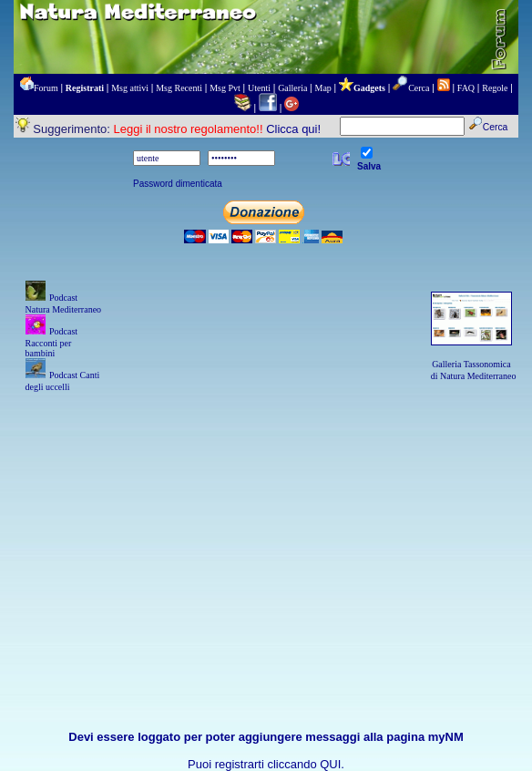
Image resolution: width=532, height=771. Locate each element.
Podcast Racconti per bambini (52, 342)
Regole (495, 88)
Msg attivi (130, 88)
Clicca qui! (293, 129)
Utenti (259, 88)
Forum (46, 88)
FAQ (466, 88)
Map (323, 88)
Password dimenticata (178, 184)
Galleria (292, 88)
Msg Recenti (179, 88)
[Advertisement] (266, 522)
